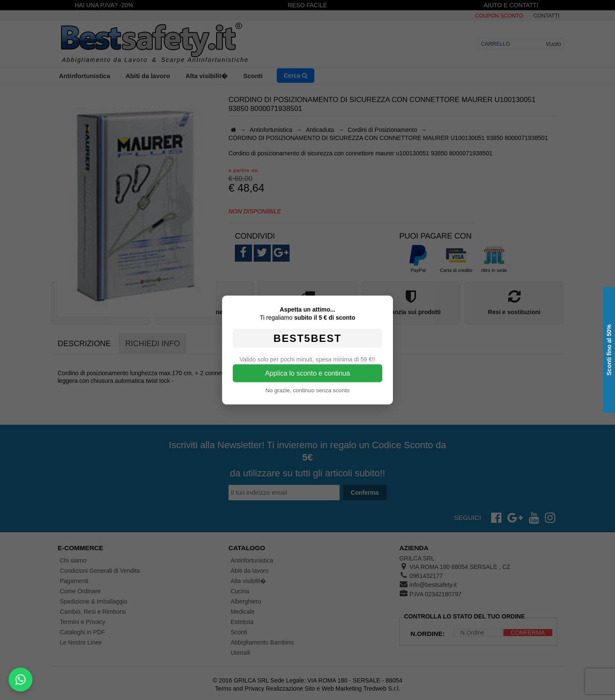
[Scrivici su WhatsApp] (21, 680)
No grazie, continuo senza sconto (307, 390)
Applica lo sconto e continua (307, 373)
